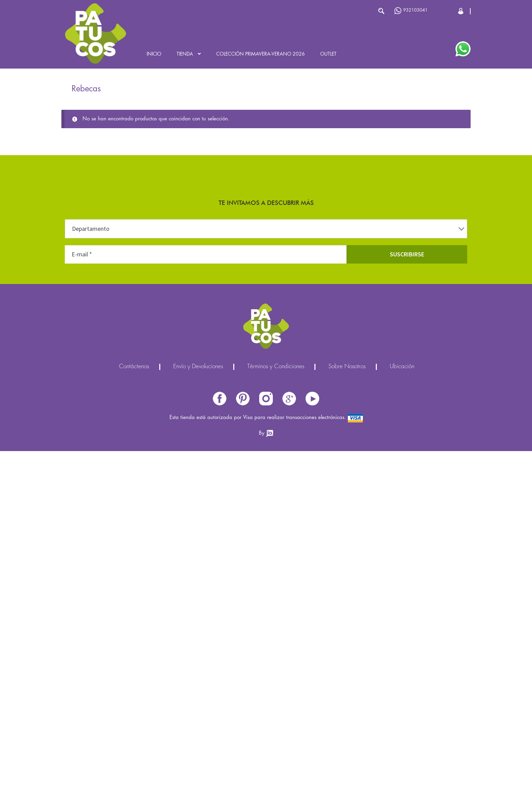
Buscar (381, 11)
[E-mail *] (206, 254)
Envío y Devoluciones (198, 367)
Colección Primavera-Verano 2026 (261, 54)
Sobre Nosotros (347, 367)
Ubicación (402, 367)
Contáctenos (134, 367)
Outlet (328, 54)
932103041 (411, 11)
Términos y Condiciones (276, 367)
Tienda (185, 54)
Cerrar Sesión (461, 11)
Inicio (154, 54)
